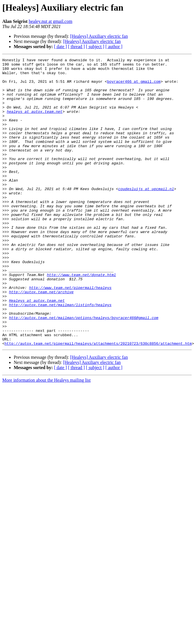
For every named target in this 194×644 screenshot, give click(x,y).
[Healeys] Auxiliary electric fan (99, 36)
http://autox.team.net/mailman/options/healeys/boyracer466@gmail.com (84, 370)
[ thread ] (76, 47)
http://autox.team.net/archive (41, 339)
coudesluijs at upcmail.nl (146, 215)
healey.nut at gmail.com (50, 21)
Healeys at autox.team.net (37, 349)
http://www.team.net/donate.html (81, 318)
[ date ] (60, 47)
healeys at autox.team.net (35, 123)
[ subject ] (95, 47)
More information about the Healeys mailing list (46, 438)
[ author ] (114, 47)
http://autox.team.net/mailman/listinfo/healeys (60, 355)
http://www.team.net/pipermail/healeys (70, 334)
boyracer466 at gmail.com (134, 86)
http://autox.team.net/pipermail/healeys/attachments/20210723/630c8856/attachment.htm (98, 401)
